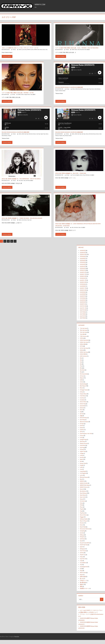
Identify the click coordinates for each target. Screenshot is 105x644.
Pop (47, 49)
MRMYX (82, 485)
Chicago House (84, 394)
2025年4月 (83, 268)
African (82, 380)
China (81, 396)
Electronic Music (32, 136)
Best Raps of (83, 390)
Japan (81, 463)
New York (82, 501)
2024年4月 (83, 282)
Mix (81, 483)
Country (82, 402)
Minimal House (92, 136)
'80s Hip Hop (83, 334)
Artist (81, 386)
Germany (82, 446)
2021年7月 (83, 320)
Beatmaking (83, 388)
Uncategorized (84, 571)
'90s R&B (82, 338)
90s (81, 376)
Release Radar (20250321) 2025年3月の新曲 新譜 (18, 134)
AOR (81, 384)
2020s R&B (83, 358)
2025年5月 (83, 266)
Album (82, 382)
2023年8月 (83, 290)
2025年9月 (83, 261)
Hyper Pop (89, 91)
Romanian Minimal (85, 533)
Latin (81, 471)
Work (81, 579)
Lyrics (81, 479)
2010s (82, 350)
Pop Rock (82, 52)
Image (26, 96)
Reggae (82, 521)
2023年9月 (83, 288)
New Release (97, 91)
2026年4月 (83, 255)
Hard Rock (83, 450)
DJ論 (81, 420)
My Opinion (83, 495)
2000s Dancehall (84, 344)
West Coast (83, 577)
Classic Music (83, 398)
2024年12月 (83, 276)
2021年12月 (83, 310)
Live (81, 473)
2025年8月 (83, 262)
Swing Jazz (83, 553)
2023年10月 (83, 286)
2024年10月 (83, 280)
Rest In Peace (83, 525)
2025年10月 (83, 259)
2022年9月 (83, 296)
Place (81, 511)
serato (82, 537)
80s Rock (82, 374)
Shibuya (82, 539)
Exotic (22, 96)
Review (82, 527)
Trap (81, 565)
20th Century (83, 360)
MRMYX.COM (41, 4)
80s (81, 372)
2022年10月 (83, 294)
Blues (81, 392)
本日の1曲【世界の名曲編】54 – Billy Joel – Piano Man (74, 175)
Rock (86, 52)
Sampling (82, 535)
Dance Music (83, 406)
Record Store (83, 519)
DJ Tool (82, 418)
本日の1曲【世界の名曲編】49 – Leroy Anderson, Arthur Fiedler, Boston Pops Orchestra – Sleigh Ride (78, 229)
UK (81, 569)
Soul (31, 226)
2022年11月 (83, 292)
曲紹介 (88, 52)
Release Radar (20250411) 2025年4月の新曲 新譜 (72, 89)
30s (81, 362)
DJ (22, 49)
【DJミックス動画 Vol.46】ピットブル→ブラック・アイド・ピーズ (25, 48)
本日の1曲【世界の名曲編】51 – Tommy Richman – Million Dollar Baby (25, 223)
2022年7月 (83, 300)
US (90, 177)
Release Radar (62, 93)
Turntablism (83, 567)
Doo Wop (82, 424)
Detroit (82, 412)
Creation (82, 404)
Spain (81, 551)
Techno (82, 557)
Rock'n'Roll (83, 531)
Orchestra (76, 232)
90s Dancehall (84, 378)
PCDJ (81, 509)
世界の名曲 (83, 581)
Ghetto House (84, 448)
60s (81, 368)
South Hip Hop (84, 549)
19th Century (83, 340)
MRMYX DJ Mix (30, 49)
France (82, 440)
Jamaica (82, 461)
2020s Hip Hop (79, 91)
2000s (20, 49)
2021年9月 (83, 316)
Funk (23, 226)
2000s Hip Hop (84, 346)
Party (81, 507)
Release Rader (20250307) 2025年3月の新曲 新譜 (72, 134)
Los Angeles (77, 177)
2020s (73, 91)
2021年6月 (83, 322)
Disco (81, 414)
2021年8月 (83, 318)
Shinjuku (82, 541)
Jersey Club (83, 467)
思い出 (82, 583)
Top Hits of (83, 563)
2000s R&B (83, 348)
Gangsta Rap (83, 444)
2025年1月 (83, 274)
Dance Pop (83, 408)
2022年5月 (83, 304)
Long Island (83, 475)
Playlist (57, 93)
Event (81, 430)
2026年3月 (83, 257)
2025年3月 (83, 270)
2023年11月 (83, 284)
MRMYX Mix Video (38, 49)
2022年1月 (83, 308)
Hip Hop (25, 49)
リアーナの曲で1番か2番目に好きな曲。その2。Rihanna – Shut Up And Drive (78, 49)
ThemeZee (17, 641)
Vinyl (81, 575)
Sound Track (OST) (85, 547)
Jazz (81, 465)
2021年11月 (83, 312)
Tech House (83, 555)
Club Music (83, 400)
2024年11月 (83, 278)
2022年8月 (83, 298)
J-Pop (81, 459)
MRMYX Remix (84, 491)
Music (44, 49)
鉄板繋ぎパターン (85, 592)
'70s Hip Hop (83, 332)
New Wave (83, 499)
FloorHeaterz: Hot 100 (86, 438)
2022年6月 (83, 302)
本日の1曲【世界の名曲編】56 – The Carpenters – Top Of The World (23, 182)
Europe (82, 428)
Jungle (82, 469)
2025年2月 (83, 272)
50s (81, 366)
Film (81, 436)
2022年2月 (83, 306)
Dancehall (82, 410)
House (87, 136)
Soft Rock (28, 185)
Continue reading (7, 58)
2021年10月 (83, 314)
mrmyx (14, 49)
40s (72, 232)
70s (19, 185)
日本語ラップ (83, 585)
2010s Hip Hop (84, 352)
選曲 (81, 591)
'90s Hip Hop (83, 336)
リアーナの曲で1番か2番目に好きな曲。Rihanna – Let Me (22, 95)
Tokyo (82, 561)
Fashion (82, 434)
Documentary (84, 422)
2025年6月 (83, 264)
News (81, 503)
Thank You (83, 559)
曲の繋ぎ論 (83, 587)
